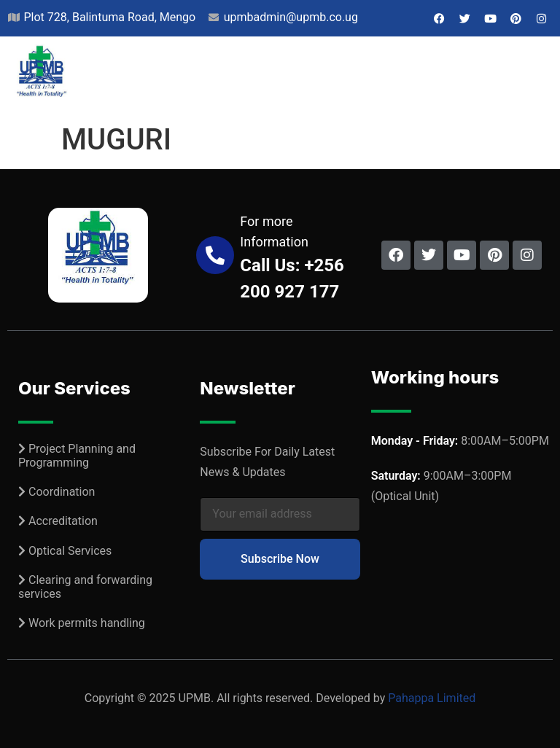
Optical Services (70, 551)
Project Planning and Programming (77, 456)
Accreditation (63, 521)
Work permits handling (87, 623)
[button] (539, 77)
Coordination (62, 492)
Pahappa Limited (432, 698)
